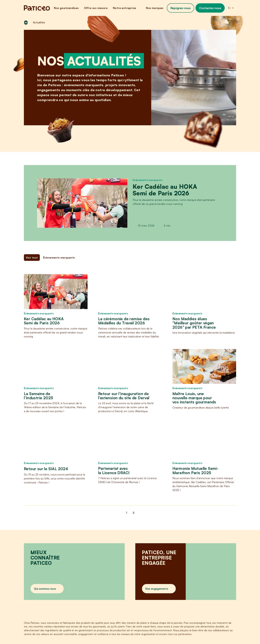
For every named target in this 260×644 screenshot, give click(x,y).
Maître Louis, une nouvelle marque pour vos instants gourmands (194, 398)
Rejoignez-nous (181, 8)
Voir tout (32, 258)
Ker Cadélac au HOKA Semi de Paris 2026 (165, 190)
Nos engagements (157, 589)
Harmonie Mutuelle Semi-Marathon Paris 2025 (195, 471)
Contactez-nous (210, 8)
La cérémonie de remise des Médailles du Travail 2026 (124, 321)
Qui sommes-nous (45, 589)
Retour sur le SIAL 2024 (46, 469)
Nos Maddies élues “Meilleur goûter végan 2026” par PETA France (194, 323)
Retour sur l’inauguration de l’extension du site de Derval (124, 396)
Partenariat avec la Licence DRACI (114, 471)
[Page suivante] (233, 513)
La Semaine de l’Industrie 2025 (38, 396)
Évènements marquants (147, 180)
